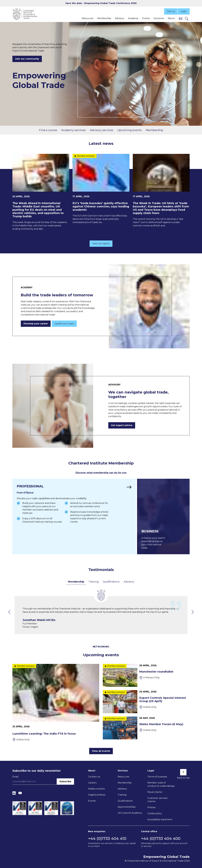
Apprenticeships (127, 807)
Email (15, 777)
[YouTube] (20, 793)
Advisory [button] (120, 18)
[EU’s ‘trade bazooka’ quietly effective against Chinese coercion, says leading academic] (101, 189)
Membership (154, 130)
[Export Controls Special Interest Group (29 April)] (146, 702)
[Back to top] (183, 772)
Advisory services (102, 130)
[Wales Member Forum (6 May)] (146, 728)
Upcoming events (129, 130)
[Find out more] (74, 516)
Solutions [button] (159, 18)
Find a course (48, 130)
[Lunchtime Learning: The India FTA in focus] (56, 703)
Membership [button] (104, 18)
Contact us (94, 777)
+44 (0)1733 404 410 (107, 838)
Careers (92, 783)
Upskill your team (64, 324)
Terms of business (157, 777)
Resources (123, 777)
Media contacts (96, 789)
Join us (171, 11)
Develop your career (36, 324)
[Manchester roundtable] (146, 675)
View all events (101, 751)
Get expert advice (122, 425)
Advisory (129, 582)
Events (92, 801)
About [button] (171, 18)
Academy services (73, 130)
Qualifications (111, 582)
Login (184, 11)
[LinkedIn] (14, 793)
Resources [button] (88, 18)
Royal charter (155, 792)
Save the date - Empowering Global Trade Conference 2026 (101, 3)
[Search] (187, 18)
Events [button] (146, 18)
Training (94, 582)
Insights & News (97, 795)
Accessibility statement (160, 819)
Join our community (27, 59)
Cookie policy (155, 813)
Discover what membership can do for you (101, 473)
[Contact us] (181, 18)
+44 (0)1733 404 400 (161, 838)
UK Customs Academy (130, 813)
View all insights (101, 244)
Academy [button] (133, 18)
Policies (151, 807)
